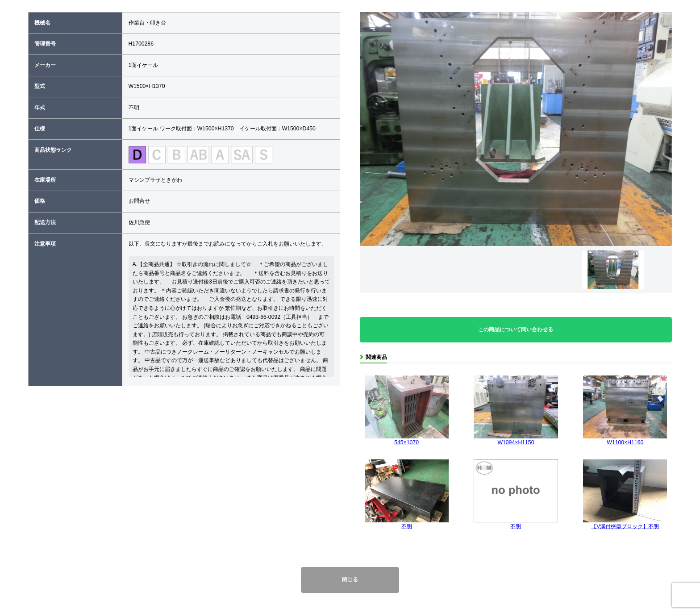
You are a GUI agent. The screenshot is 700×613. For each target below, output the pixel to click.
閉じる (350, 580)
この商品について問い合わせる (516, 329)
